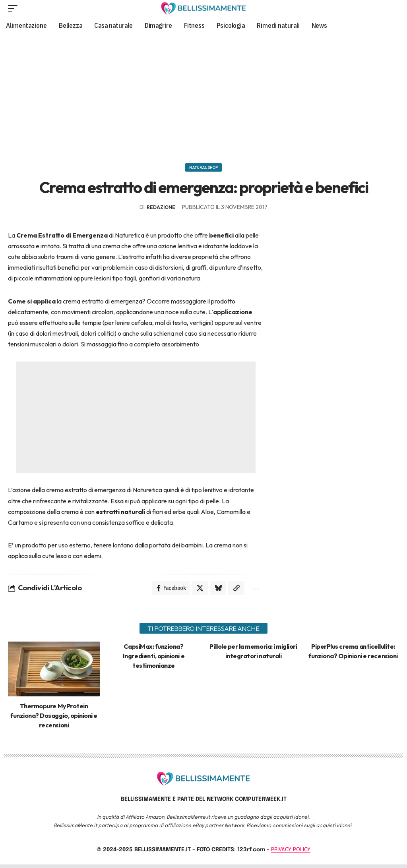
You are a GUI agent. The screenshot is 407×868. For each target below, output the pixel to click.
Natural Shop (203, 168)
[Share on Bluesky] (215, 591)
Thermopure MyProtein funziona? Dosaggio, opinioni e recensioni (54, 719)
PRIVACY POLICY (291, 853)
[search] (392, 8)
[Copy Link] (235, 591)
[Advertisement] (203, 96)
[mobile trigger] (15, 8)
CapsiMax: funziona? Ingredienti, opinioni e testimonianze (154, 659)
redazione (161, 209)
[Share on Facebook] (166, 591)
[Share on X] (196, 591)
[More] (254, 591)
